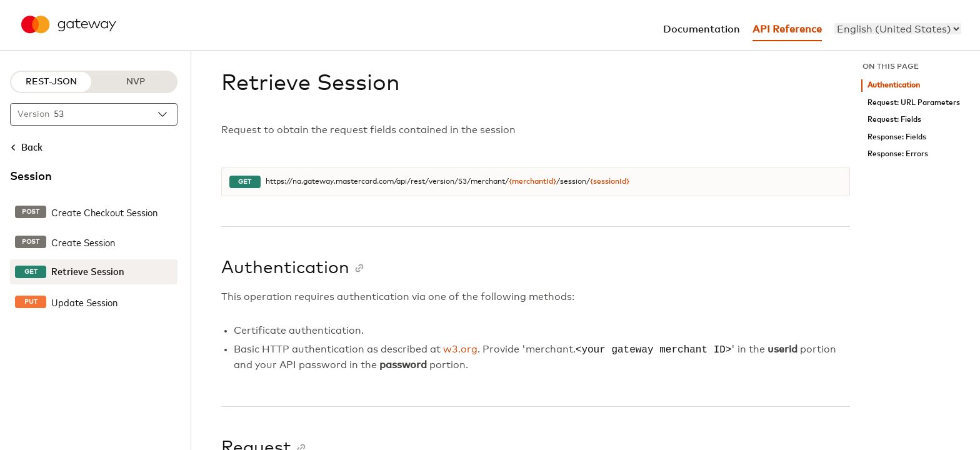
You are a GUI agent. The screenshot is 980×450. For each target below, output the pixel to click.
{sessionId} (610, 182)
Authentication (894, 85)
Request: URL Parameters (914, 103)
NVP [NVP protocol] (136, 82)
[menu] (898, 29)
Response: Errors (898, 154)
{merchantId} (532, 182)
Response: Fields (897, 137)
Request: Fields (894, 120)
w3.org (460, 350)
